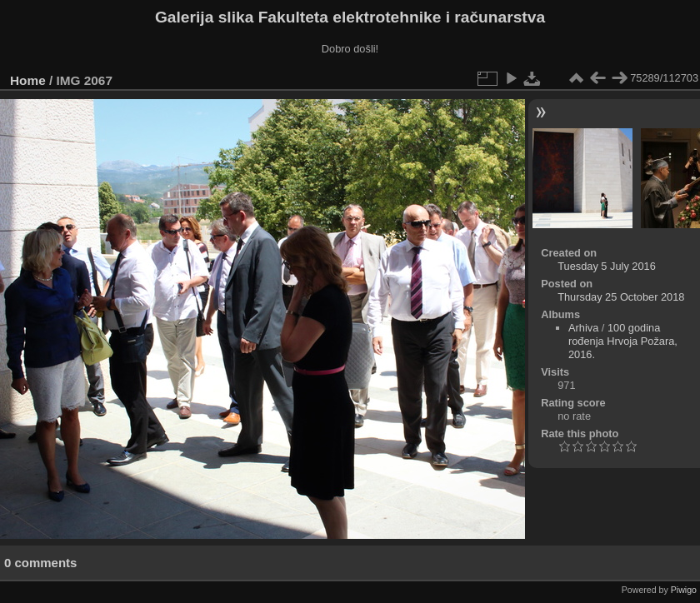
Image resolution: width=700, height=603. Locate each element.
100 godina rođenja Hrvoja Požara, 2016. (623, 341)
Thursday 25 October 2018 (621, 297)
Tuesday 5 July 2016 (607, 266)
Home (28, 80)
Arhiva (583, 328)
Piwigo (684, 590)
